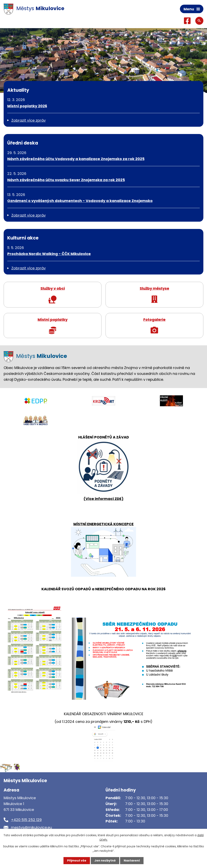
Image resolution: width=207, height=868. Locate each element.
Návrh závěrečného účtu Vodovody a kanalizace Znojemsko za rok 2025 (76, 159)
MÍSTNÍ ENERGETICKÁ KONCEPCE (103, 524)
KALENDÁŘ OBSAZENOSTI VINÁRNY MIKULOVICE (104, 714)
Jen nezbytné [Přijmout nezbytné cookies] (105, 861)
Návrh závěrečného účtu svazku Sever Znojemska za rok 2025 (66, 180)
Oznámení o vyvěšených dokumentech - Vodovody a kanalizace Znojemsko (80, 201)
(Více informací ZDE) (103, 499)
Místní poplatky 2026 (27, 106)
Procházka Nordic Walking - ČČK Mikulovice (49, 254)
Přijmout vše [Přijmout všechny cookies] (77, 861)
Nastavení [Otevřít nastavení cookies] (132, 861)
